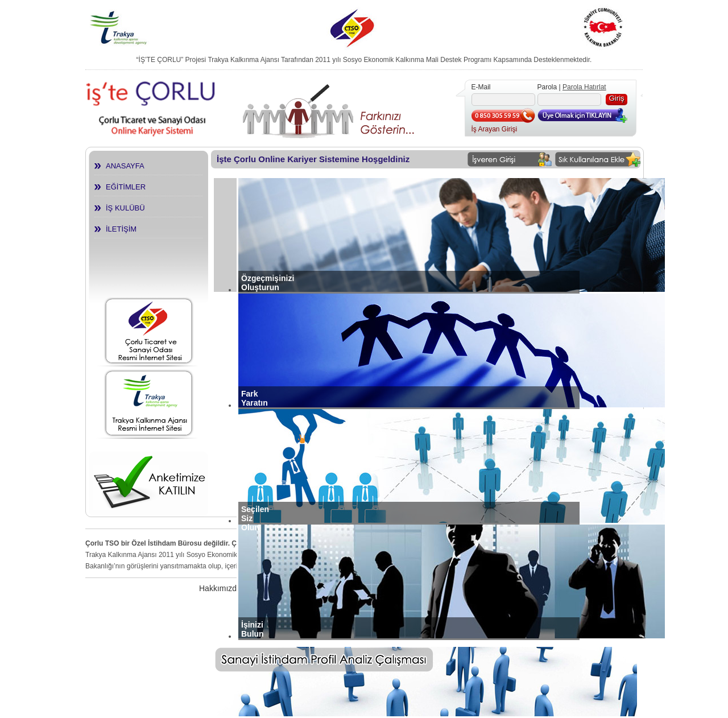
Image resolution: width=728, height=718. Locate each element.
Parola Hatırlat (584, 87)
